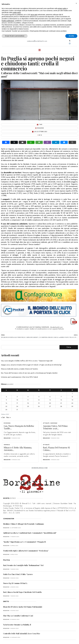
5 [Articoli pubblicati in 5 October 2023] (39, 397)
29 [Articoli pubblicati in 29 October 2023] (72, 406)
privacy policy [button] (62, 8)
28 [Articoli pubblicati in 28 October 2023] (61, 406)
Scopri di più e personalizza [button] (15, 36)
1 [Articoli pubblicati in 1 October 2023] (72, 393)
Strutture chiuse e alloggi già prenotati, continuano (24, 524)
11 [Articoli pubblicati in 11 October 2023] (28, 400)
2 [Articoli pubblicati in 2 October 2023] (6, 397)
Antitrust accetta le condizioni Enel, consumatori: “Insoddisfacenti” (30, 533)
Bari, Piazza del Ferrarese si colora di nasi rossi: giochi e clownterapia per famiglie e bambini (29, 373)
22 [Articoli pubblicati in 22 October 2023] (72, 403)
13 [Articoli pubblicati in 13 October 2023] (50, 400)
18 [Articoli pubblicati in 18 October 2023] (28, 403)
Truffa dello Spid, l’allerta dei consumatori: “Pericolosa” (26, 551)
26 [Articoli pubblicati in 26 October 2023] (39, 406)
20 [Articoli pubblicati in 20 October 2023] (50, 403)
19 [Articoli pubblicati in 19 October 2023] (39, 403)
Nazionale (54, 423)
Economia (7, 423)
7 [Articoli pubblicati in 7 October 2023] (61, 397)
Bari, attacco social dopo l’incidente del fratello (22, 592)
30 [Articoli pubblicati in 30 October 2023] (6, 410)
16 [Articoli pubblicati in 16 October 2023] (6, 403)
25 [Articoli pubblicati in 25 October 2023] (28, 406)
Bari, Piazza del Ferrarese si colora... (56, 449)
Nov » (8, 417)
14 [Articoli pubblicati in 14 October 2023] (61, 400)
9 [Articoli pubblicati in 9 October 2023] (6, 400)
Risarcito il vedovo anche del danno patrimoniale (23, 607)
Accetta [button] (71, 36)
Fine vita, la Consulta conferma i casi (18, 616)
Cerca (69, 347)
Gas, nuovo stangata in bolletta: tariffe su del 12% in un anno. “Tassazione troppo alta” (27, 361)
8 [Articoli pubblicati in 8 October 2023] (72, 397)
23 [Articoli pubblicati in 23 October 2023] (6, 406)
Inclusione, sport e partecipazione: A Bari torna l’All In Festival (19, 377)
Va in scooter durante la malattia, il (17, 625)
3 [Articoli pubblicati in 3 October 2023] (17, 397)
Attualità (46, 423)
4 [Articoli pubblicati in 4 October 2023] (28, 397)
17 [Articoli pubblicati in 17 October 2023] (17, 403)
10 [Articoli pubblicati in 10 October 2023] (17, 400)
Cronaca (7, 445)
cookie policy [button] (17, 13)
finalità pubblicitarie (8, 21)
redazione (7, 438)
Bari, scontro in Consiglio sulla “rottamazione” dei (23, 565)
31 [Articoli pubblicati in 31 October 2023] (17, 410)
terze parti (34, 15)
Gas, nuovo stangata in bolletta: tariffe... (19, 427)
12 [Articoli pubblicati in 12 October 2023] (39, 400)
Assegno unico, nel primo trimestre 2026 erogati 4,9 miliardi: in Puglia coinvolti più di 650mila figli (31, 365)
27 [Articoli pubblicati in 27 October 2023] (50, 406)
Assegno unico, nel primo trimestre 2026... (55, 427)
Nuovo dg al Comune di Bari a (15, 583)
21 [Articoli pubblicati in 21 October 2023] (61, 403)
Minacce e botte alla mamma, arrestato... (18, 449)
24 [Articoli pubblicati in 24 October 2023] (17, 406)
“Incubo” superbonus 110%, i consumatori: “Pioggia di (24, 542)
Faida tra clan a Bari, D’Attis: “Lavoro (18, 574)
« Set (3, 417)
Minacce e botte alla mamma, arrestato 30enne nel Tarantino (19, 369)
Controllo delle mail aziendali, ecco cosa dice (22, 634)
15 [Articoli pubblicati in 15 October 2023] (72, 400)
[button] (76, 3)
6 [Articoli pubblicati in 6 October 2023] (50, 397)
